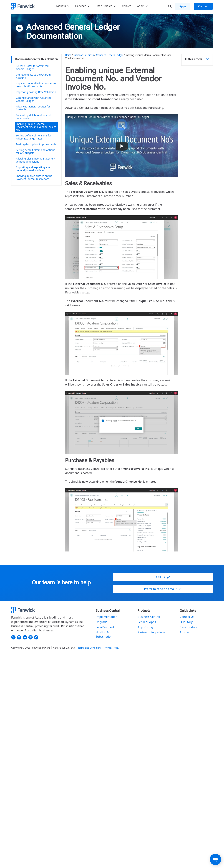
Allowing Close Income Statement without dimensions (36, 160)
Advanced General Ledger (73, 27)
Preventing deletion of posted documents (33, 117)
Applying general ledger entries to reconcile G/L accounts (36, 85)
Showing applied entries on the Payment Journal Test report (34, 177)
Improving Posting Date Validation (36, 92)
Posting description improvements (36, 144)
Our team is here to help (61, 582)
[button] (207, 59)
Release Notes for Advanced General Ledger (32, 67)
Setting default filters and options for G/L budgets (36, 151)
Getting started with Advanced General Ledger (34, 99)
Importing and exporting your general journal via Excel (33, 169)
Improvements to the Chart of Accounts (33, 76)
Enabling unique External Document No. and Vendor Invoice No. (36, 127)
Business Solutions (83, 55)
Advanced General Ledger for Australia (33, 108)
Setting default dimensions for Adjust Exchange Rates (34, 137)
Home (68, 55)
